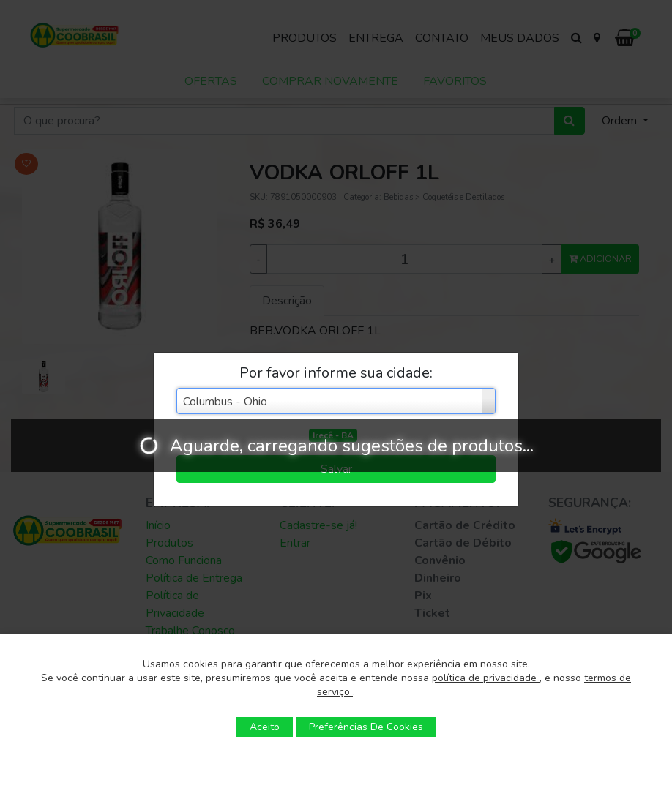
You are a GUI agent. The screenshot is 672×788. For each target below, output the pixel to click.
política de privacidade (486, 678)
